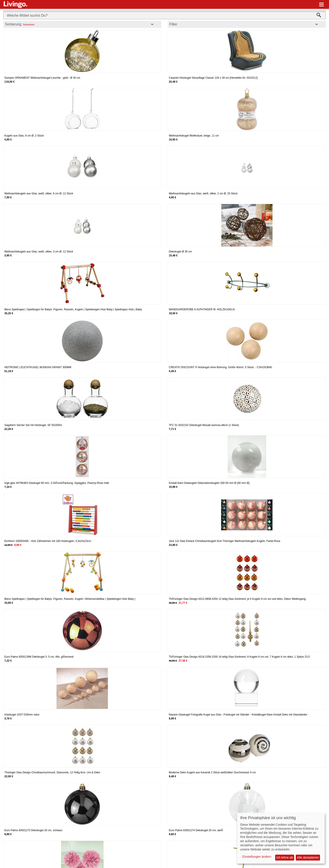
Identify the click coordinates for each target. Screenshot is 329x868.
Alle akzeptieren (308, 857)
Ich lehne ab (285, 857)
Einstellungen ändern (257, 857)
